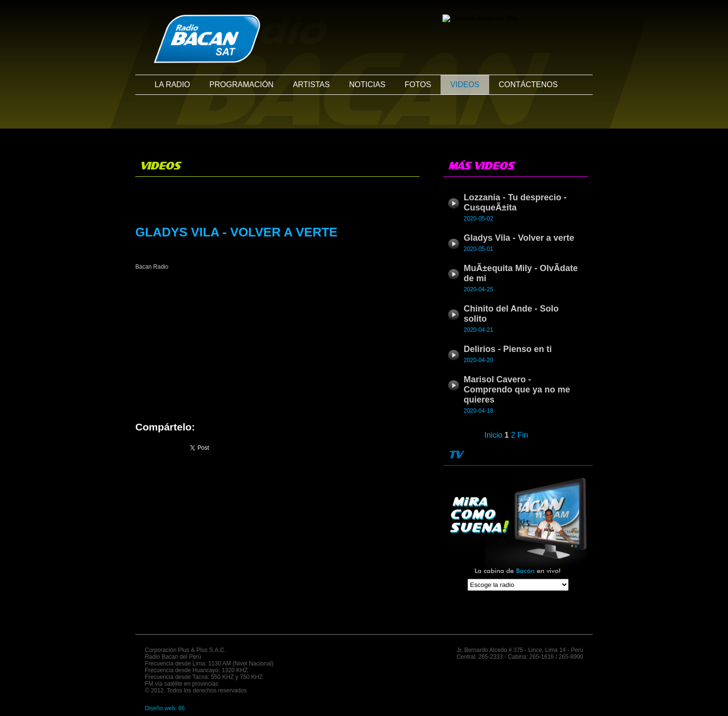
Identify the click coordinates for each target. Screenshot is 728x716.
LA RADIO (172, 85)
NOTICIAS (367, 85)
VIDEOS (465, 85)
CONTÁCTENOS (528, 85)
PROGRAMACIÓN (241, 85)
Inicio (493, 435)
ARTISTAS (311, 85)
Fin (523, 435)
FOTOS (418, 85)
